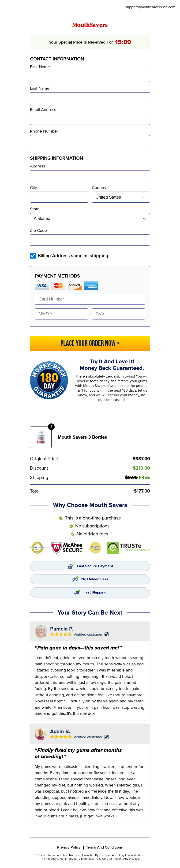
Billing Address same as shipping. (74, 256)
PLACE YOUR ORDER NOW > (90, 343)
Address (37, 166)
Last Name (40, 88)
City (34, 188)
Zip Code (38, 230)
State (35, 209)
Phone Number (44, 131)
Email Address (43, 110)
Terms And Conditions (104, 847)
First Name (40, 67)
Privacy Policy (69, 847)
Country (99, 188)
